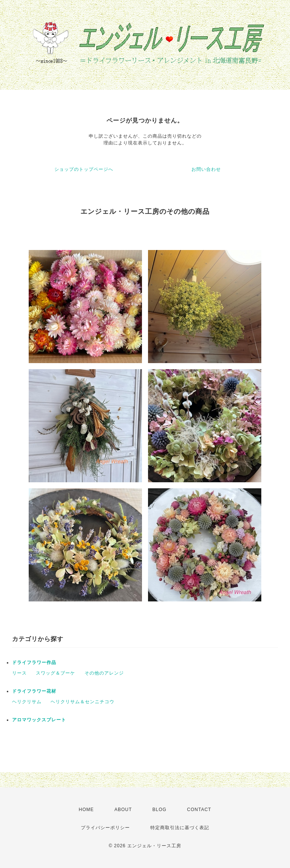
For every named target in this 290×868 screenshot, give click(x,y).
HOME (86, 810)
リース (19, 673)
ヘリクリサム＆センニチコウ (83, 702)
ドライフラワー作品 (34, 663)
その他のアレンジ (104, 673)
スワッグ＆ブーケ (56, 673)
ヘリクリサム (27, 702)
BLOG (160, 810)
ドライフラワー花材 (34, 691)
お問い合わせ (206, 169)
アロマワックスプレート (39, 720)
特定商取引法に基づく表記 (180, 828)
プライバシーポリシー (105, 828)
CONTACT (199, 810)
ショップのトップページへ (84, 169)
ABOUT (123, 810)
